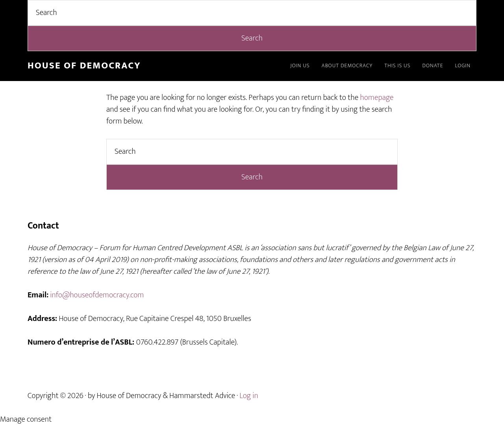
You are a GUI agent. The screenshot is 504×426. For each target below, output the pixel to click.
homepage (377, 98)
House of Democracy (84, 66)
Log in (249, 396)
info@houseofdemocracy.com (97, 295)
